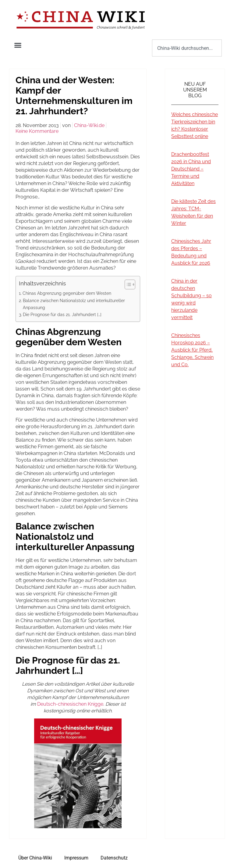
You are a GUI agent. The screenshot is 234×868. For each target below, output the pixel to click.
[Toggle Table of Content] (127, 284)
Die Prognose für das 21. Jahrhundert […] (62, 314)
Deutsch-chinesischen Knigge (70, 704)
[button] (18, 45)
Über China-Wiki (35, 858)
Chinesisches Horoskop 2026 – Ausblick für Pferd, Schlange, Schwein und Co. (192, 350)
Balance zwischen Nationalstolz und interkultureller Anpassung (74, 304)
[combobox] (187, 48)
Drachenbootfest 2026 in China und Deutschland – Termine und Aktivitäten (191, 169)
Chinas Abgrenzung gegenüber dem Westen (67, 293)
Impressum (76, 858)
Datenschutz (114, 858)
